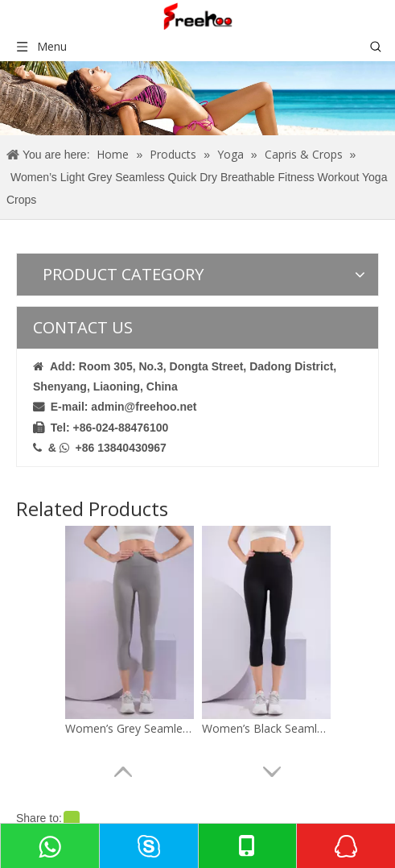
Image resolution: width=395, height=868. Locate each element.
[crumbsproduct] (197, 98)
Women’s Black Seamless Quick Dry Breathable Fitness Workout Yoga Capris (266, 728)
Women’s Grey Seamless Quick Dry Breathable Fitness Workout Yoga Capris (130, 728)
